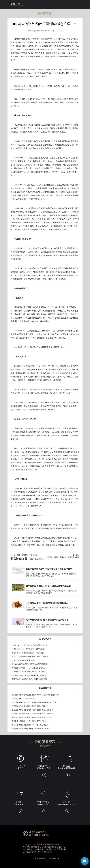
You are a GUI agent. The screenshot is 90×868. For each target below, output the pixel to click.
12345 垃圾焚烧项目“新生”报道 (23, 660)
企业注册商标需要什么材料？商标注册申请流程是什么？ (32, 710)
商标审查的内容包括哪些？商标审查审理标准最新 (30, 725)
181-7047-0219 (53, 858)
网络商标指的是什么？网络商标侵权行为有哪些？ (30, 706)
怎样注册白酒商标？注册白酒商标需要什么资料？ (30, 721)
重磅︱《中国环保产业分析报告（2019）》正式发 (30, 657)
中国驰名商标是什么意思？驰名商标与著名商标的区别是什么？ (35, 702)
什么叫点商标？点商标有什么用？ (24, 699)
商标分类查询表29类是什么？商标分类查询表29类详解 (32, 717)
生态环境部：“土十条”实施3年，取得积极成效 (29, 649)
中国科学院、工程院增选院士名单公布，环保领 (29, 672)
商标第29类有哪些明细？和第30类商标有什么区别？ (31, 729)
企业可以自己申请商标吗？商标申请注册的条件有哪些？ (32, 714)
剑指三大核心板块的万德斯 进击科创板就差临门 (29, 679)
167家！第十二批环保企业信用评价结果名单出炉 (30, 645)
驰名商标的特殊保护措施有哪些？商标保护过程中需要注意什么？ (36, 695)
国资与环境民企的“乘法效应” (28, 555)
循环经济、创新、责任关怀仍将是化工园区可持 (29, 675)
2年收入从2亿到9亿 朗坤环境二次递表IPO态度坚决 (30, 664)
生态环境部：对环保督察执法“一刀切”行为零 (28, 653)
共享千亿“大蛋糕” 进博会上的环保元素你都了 (63, 557)
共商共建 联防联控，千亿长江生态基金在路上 (29, 668)
